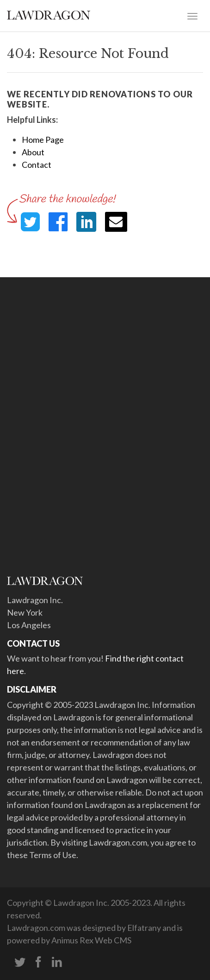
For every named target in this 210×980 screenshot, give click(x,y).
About (33, 152)
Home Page (43, 140)
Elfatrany (144, 928)
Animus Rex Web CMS (91, 940)
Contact (37, 165)
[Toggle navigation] (192, 15)
